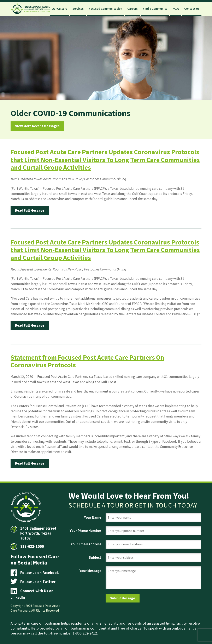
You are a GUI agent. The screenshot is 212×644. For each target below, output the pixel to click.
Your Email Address (86, 544)
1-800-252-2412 (85, 633)
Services (78, 9)
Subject (95, 557)
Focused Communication (105, 9)
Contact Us (192, 9)
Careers (132, 9)
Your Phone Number (86, 531)
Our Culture (60, 9)
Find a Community (155, 9)
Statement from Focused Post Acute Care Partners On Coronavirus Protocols (87, 361)
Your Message (90, 571)
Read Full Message (30, 210)
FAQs (176, 9)
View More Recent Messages (37, 126)
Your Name (93, 517)
